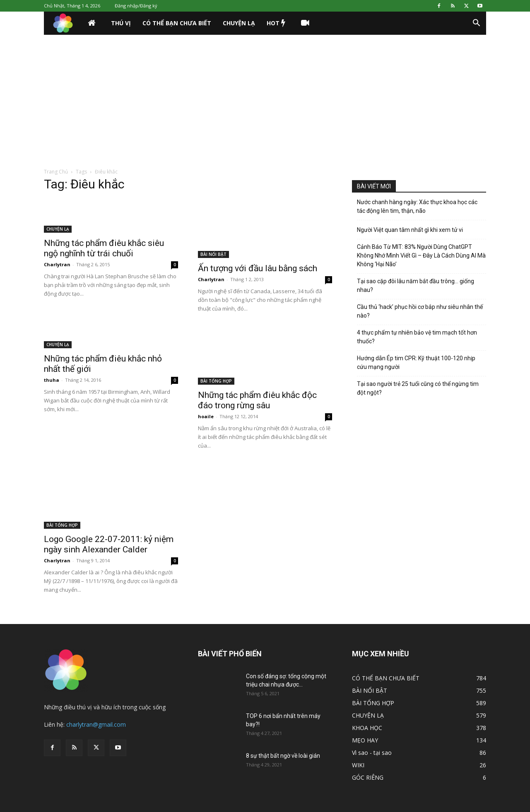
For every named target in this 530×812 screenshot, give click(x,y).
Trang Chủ (56, 172)
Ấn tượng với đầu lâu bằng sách (258, 268)
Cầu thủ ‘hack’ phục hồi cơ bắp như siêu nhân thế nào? (420, 311)
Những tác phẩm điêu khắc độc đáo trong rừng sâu (257, 400)
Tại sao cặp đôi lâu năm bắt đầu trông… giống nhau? (416, 286)
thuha (52, 380)
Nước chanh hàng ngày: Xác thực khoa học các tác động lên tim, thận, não (417, 206)
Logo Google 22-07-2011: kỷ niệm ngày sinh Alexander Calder (109, 544)
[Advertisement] (265, 97)
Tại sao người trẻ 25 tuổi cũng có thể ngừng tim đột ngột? (418, 388)
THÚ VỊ (121, 23)
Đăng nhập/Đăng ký (136, 6)
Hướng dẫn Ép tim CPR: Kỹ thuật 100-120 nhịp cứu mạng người (416, 363)
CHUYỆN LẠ (239, 23)
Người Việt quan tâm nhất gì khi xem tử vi (410, 230)
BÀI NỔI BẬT (213, 254)
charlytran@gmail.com (96, 724)
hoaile (206, 416)
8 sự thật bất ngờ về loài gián (283, 756)
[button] (476, 24)
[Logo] (63, 23)
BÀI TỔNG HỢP (216, 381)
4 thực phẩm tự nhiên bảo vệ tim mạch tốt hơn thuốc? (417, 337)
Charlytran (57, 264)
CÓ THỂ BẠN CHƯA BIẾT (177, 23)
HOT (276, 23)
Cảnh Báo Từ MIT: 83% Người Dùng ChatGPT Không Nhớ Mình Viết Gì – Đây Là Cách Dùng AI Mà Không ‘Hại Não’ (421, 255)
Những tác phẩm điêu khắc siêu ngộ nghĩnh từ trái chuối (104, 248)
